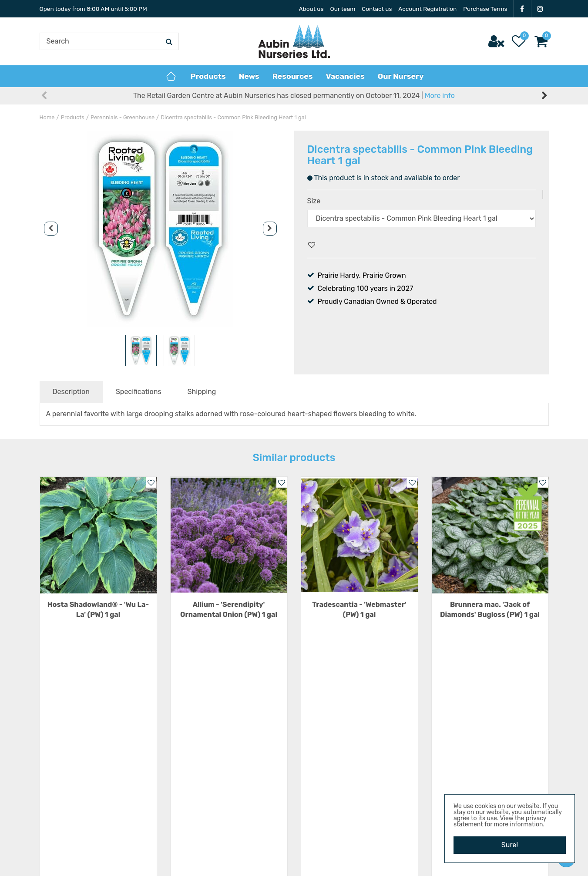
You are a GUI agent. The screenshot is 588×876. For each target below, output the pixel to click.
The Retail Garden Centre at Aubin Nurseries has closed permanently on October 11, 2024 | (294, 96)
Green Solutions (275, 861)
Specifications (139, 392)
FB (522, 9)
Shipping (202, 392)
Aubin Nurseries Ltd (343, 732)
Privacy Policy (454, 784)
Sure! (510, 845)
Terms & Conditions (463, 771)
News (440, 758)
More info (440, 96)
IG (540, 9)
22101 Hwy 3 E (334, 763)
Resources (448, 746)
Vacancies (448, 733)
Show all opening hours (208, 810)
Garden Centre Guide (327, 861)
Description (71, 392)
